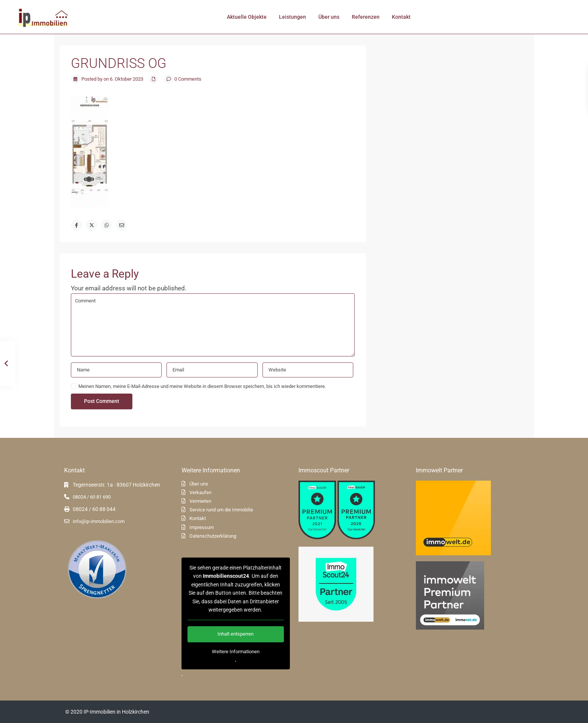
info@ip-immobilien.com (99, 521)
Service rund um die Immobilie (221, 510)
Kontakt (401, 17)
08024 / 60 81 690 (92, 497)
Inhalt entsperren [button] (235, 634)
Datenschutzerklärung (213, 536)
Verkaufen (200, 492)
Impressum (202, 527)
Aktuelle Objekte (247, 17)
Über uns (329, 17)
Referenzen (366, 17)
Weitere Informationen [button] (235, 652)
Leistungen (292, 17)
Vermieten (200, 501)
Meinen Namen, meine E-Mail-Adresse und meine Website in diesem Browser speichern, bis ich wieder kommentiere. (202, 386)
